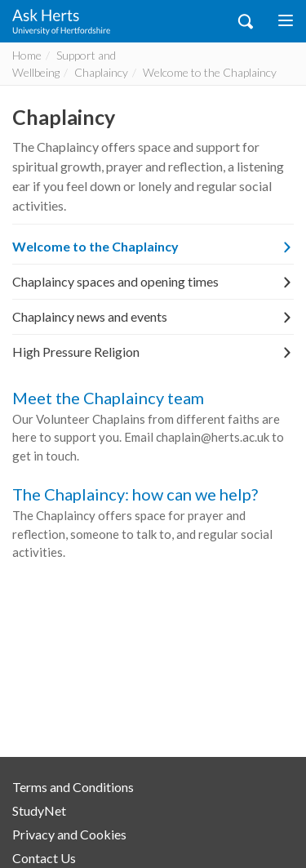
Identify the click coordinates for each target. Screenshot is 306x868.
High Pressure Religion (153, 352)
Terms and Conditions (73, 787)
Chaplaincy (101, 72)
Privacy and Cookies (69, 834)
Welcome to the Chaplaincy (153, 246)
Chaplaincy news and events (153, 316)
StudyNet (39, 810)
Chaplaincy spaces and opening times (153, 281)
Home (27, 55)
